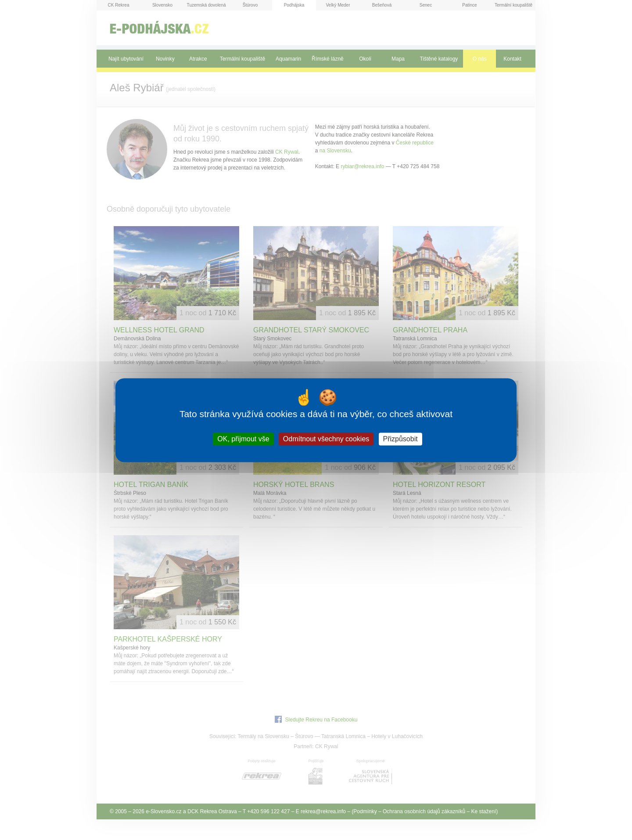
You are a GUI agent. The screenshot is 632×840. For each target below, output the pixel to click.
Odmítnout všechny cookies (326, 439)
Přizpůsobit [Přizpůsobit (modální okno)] (400, 439)
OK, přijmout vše (243, 439)
